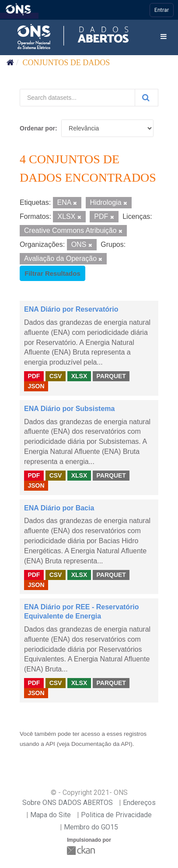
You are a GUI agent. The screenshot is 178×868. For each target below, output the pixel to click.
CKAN (82, 850)
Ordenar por (37, 128)
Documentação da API (101, 744)
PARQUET (111, 376)
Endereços (139, 803)
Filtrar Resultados (52, 273)
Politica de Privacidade (116, 815)
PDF (34, 376)
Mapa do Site (51, 815)
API (50, 744)
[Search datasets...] (77, 98)
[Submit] (147, 98)
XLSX (79, 376)
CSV (56, 376)
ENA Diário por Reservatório (71, 309)
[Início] (10, 63)
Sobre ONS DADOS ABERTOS (68, 803)
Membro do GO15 (91, 827)
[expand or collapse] (164, 37)
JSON (36, 386)
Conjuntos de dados (66, 63)
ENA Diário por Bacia (59, 508)
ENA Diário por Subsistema (69, 409)
